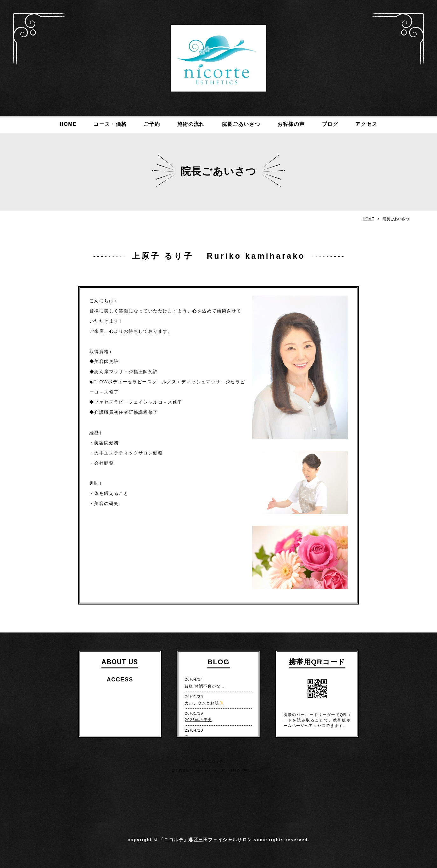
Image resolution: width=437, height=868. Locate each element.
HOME (68, 124)
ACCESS (120, 680)
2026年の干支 (198, 720)
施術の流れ (191, 124)
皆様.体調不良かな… (205, 686)
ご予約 (152, 124)
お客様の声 (291, 124)
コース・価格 (110, 124)
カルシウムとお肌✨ (205, 703)
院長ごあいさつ (241, 124)
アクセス (366, 124)
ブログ (330, 124)
